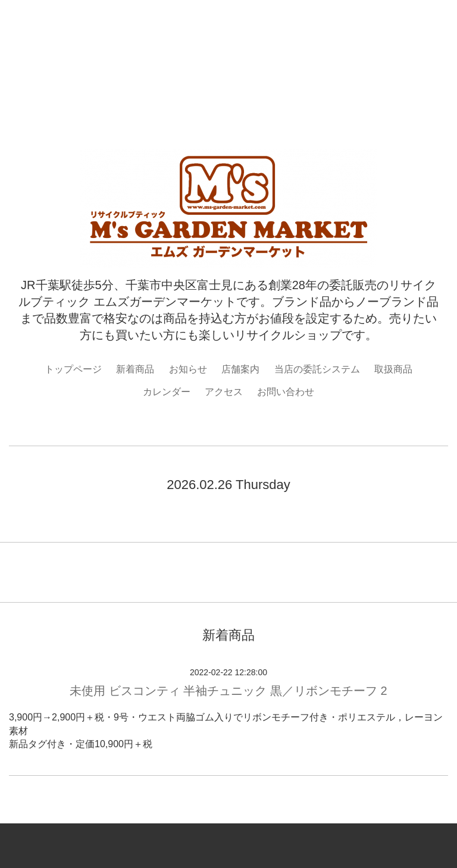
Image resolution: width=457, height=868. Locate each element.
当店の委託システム (317, 369)
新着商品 (135, 369)
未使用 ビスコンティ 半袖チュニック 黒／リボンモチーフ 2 (228, 691)
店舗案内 (240, 369)
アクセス (224, 392)
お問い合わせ (286, 392)
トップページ (73, 369)
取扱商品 (393, 369)
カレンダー (167, 392)
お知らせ (188, 369)
